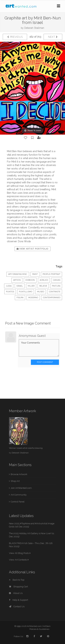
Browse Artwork (19, 474)
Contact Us (17, 606)
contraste (55, 292)
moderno (33, 298)
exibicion (30, 280)
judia (9, 286)
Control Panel (18, 502)
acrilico (44, 280)
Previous (15, 37)
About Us (16, 593)
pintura (56, 286)
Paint (35, 274)
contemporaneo (52, 298)
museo (41, 292)
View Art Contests (19, 560)
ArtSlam (47, 626)
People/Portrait (51, 274)
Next (53, 37)
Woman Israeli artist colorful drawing (26, 448)
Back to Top (17, 580)
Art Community (19, 495)
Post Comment (45, 362)
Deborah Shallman (34, 28)
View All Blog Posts (20, 553)
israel (20, 286)
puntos (10, 292)
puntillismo (26, 292)
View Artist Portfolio (32, 249)
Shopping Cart (18, 587)
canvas (57, 280)
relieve (43, 286)
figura (20, 298)
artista (17, 280)
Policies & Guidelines (39, 629)
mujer (31, 286)
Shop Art (15, 481)
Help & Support (19, 600)
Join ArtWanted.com (21, 488)
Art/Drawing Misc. (18, 274)
